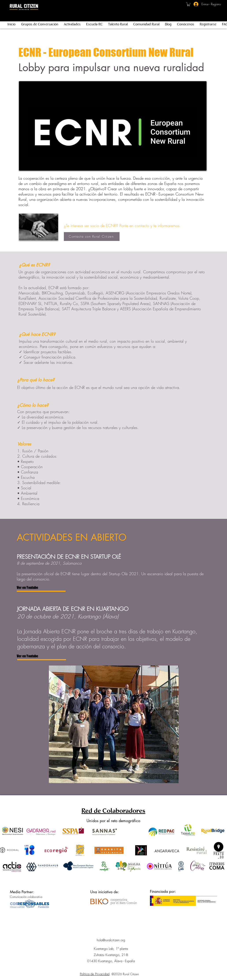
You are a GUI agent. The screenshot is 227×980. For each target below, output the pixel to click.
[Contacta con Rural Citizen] (92, 237)
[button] (189, 4)
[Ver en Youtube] (40, 588)
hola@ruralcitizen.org (111, 940)
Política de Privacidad (95, 974)
